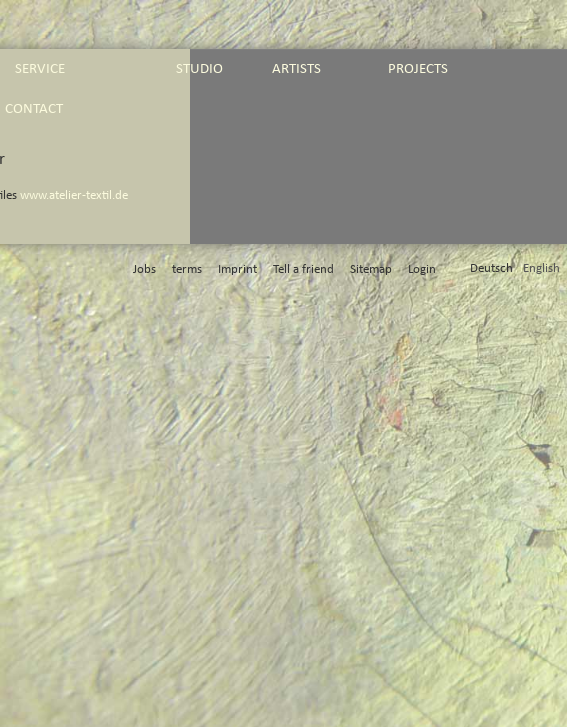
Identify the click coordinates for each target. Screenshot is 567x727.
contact (34, 108)
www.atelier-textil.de (74, 195)
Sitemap (371, 269)
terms (187, 269)
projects (418, 68)
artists (296, 68)
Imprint (237, 269)
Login (422, 269)
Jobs (144, 269)
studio (199, 68)
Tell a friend (303, 269)
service (40, 68)
